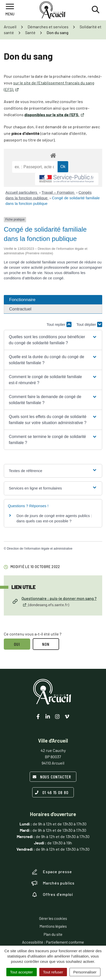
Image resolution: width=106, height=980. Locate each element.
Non (46, 644)
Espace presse (52, 872)
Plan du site (53, 934)
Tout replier (59, 324)
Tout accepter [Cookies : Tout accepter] (22, 972)
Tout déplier (89, 324)
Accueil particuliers (22, 192)
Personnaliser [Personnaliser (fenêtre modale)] (85, 972)
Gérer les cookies (53, 918)
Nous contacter (52, 777)
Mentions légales (53, 926)
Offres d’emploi (52, 894)
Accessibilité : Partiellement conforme (53, 942)
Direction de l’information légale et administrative (40, 549)
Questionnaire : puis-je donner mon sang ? (55, 602)
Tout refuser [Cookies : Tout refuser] (53, 972)
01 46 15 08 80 (52, 792)
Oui (17, 644)
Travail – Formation (58, 192)
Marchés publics (53, 883)
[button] (53, 340)
